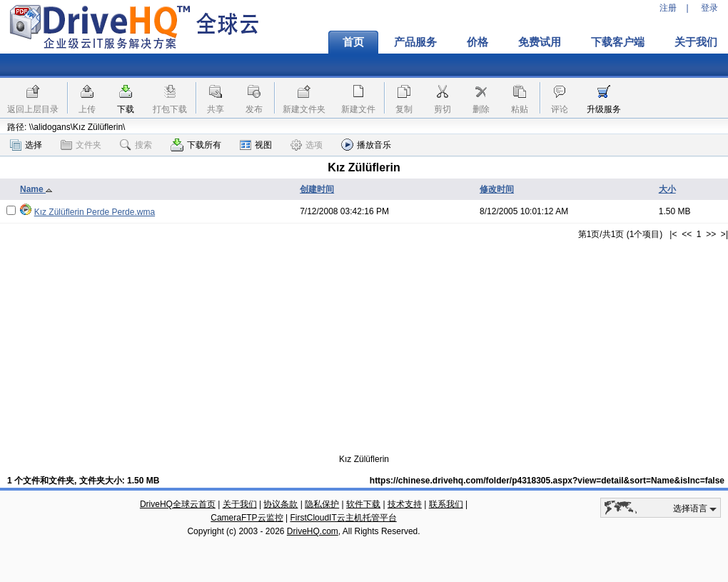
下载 (126, 109)
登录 (709, 8)
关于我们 (240, 504)
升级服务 (604, 109)
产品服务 (415, 42)
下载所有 (196, 145)
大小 (667, 189)
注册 (668, 8)
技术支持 (405, 504)
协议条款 (280, 504)
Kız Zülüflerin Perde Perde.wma (95, 212)
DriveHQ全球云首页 (178, 504)
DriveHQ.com (313, 531)
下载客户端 (618, 42)
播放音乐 (366, 145)
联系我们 (446, 504)
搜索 (136, 145)
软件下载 (363, 504)
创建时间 (317, 189)
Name (36, 189)
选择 (26, 145)
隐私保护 (322, 504)
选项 (307, 145)
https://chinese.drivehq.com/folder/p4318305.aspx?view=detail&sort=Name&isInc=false (547, 481)
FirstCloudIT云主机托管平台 (343, 518)
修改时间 (497, 189)
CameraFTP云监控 (247, 518)
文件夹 (81, 145)
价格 (477, 42)
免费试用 (540, 42)
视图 (256, 145)
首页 (353, 42)
